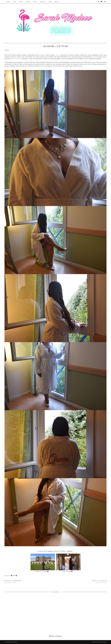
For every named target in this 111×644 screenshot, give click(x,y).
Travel (28, 2)
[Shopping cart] (102, 2)
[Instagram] (99, 2)
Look (14, 2)
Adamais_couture (56, 46)
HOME (8, 2)
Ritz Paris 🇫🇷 (68, 571)
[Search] (105, 2)
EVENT (21, 2)
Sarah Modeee (13, 642)
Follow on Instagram (55, 636)
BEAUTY (57, 2)
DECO (50, 2)
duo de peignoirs (16, 59)
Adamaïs (57, 55)
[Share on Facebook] (12, 576)
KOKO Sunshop (99, 582)
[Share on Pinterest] (16, 576)
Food (35, 2)
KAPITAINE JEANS (13, 582)
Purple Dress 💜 (42, 571)
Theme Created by (99, 642)
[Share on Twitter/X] (14, 576)
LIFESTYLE (43, 2)
